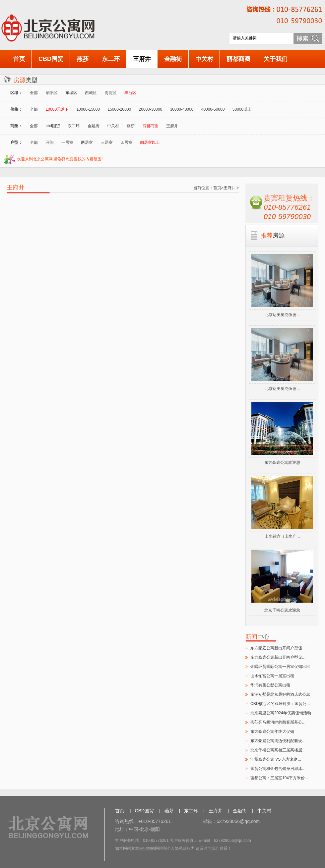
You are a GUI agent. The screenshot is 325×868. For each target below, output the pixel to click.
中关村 (204, 59)
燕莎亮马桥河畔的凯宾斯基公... (278, 722)
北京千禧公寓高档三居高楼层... (278, 750)
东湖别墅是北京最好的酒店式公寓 (280, 694)
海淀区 (111, 93)
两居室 (87, 142)
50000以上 (242, 109)
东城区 (71, 93)
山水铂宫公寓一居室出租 (272, 676)
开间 (50, 142)
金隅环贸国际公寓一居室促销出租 (280, 667)
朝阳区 (52, 93)
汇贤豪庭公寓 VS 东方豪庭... (276, 759)
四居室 (126, 142)
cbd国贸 (53, 126)
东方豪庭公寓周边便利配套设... (278, 741)
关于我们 (276, 59)
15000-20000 (119, 109)
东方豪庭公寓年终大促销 (272, 732)
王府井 (142, 59)
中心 (257, 637)
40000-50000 (213, 109)
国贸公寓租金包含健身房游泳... (278, 769)
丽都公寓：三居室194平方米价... (279, 778)
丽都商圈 (238, 59)
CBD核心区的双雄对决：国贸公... (280, 704)
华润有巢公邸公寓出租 (270, 685)
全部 (34, 93)
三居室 (107, 142)
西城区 (91, 93)
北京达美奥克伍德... (282, 315)
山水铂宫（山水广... (282, 536)
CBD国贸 (51, 59)
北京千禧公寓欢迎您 (282, 610)
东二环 (111, 59)
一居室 (67, 142)
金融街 (173, 59)
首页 (19, 59)
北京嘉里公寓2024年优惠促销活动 (281, 713)
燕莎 (83, 59)
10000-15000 (88, 109)
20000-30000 (151, 109)
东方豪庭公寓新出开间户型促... (278, 648)
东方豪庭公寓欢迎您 (282, 462)
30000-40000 (182, 109)
